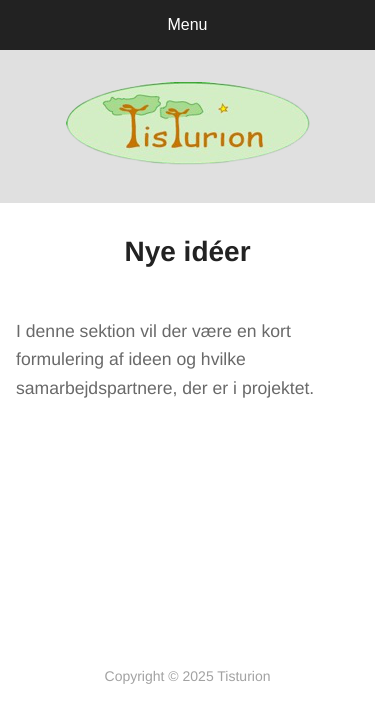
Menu (187, 24)
